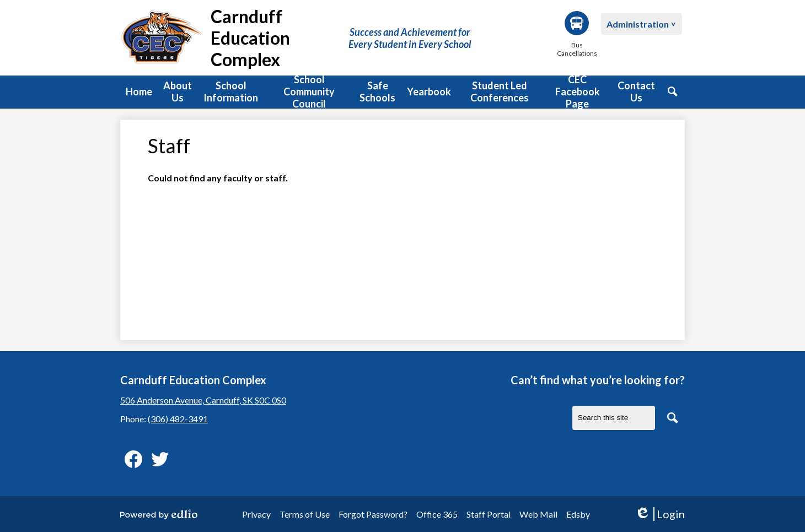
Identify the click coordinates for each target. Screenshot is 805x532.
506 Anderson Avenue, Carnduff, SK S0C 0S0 (203, 400)
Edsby (578, 514)
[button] (178, 92)
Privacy (256, 514)
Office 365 (437, 514)
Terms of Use (305, 514)
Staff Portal (489, 514)
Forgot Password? (373, 514)
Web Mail (538, 514)
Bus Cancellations (577, 34)
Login (660, 514)
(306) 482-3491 (178, 419)
